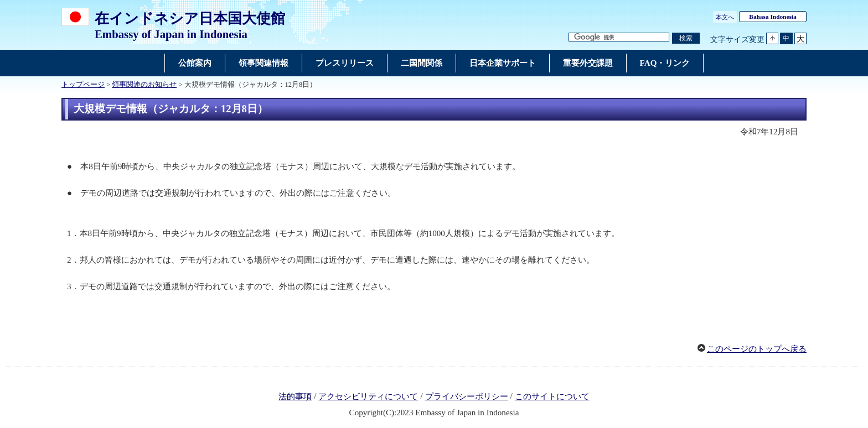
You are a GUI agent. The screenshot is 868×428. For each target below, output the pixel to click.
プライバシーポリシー (467, 396)
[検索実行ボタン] (686, 38)
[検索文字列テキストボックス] (619, 37)
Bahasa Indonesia (773, 17)
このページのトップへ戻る (757, 349)
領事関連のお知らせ (144, 85)
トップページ (83, 85)
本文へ (725, 17)
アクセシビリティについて (368, 396)
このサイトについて (552, 396)
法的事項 (295, 396)
